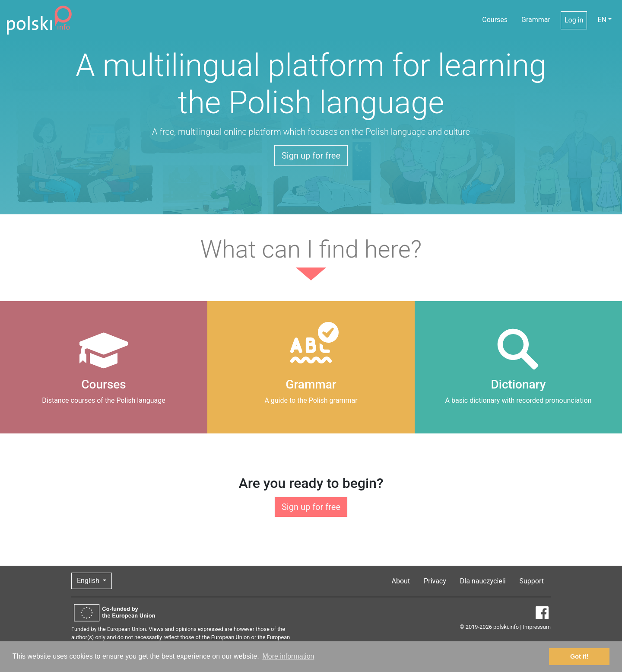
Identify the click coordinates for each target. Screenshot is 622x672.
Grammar (536, 20)
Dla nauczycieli (483, 581)
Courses (495, 20)
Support (532, 581)
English (89, 581)
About (401, 581)
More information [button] (288, 656)
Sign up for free (311, 156)
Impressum (537, 627)
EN (602, 20)
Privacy (435, 581)
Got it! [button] (579, 656)
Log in (574, 20)
